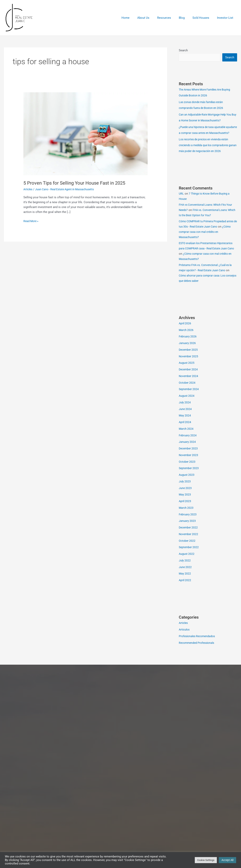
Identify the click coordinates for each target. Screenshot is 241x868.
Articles (28, 189)
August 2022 (187, 560)
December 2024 (189, 376)
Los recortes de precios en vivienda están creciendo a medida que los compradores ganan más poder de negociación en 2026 (206, 151)
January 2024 (187, 448)
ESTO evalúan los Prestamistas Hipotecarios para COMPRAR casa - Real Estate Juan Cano (205, 255)
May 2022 (185, 580)
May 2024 (185, 422)
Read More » (31, 221)
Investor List (226, 18)
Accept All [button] (227, 860)
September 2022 (189, 553)
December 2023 (189, 455)
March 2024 (186, 435)
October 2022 (187, 547)
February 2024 (188, 442)
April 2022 (185, 586)
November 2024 (189, 382)
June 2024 (185, 415)
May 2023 (185, 501)
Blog (187, 18)
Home (136, 18)
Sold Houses (204, 18)
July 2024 (185, 409)
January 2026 (187, 349)
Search (183, 50)
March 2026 (186, 336)
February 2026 (188, 343)
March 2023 (186, 514)
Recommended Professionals (198, 649)
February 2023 (188, 521)
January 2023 (187, 527)
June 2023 (185, 494)
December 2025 (189, 356)
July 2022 (185, 567)
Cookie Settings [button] (206, 860)
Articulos (185, 636)
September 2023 (189, 474)
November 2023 (189, 461)
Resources (171, 18)
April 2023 (185, 507)
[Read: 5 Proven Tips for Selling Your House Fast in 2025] (86, 134)
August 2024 (187, 402)
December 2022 (189, 534)
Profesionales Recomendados (198, 642)
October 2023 (187, 468)
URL (181, 200)
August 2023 (187, 481)
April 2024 (185, 428)
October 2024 (187, 389)
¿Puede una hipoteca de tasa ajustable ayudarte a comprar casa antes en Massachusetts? (204, 133)
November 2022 (189, 540)
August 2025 (187, 369)
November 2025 (189, 363)
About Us (152, 18)
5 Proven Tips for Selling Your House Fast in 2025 (79, 183)
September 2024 (189, 395)
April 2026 (185, 330)
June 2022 (185, 573)
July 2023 (185, 488)
